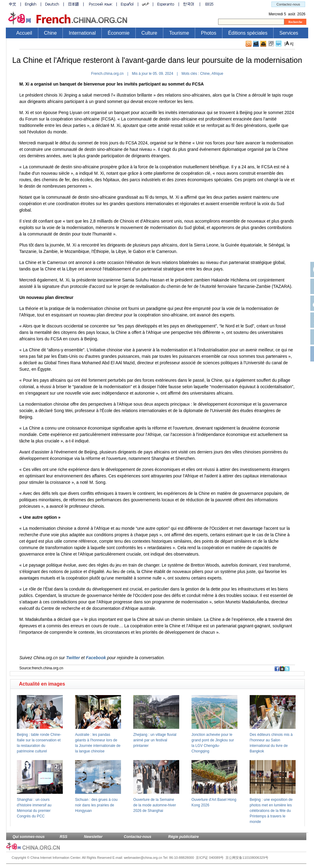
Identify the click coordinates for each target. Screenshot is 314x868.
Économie (118, 33)
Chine (51, 33)
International (82, 33)
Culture (149, 33)
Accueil (24, 33)
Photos (209, 33)
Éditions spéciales (248, 33)
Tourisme (179, 33)
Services (289, 33)
